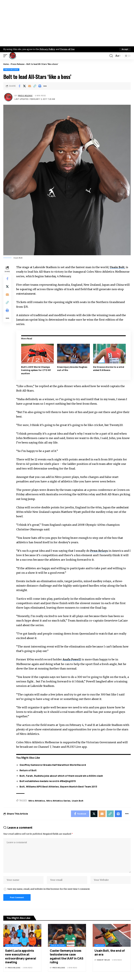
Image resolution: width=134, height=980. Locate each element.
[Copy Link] (35, 86)
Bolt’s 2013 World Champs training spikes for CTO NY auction (36, 370)
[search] (111, 56)
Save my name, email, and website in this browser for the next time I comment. (49, 889)
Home (6, 64)
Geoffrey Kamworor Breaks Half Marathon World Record (53, 765)
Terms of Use (67, 49)
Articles (100, 945)
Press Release (18, 64)
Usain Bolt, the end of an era (110, 952)
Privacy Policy (47, 49)
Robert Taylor (103, 960)
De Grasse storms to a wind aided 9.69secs (109, 369)
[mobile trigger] (6, 56)
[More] (45, 86)
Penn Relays (99, 551)
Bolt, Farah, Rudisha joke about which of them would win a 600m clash (61, 776)
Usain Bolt (117, 267)
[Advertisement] (67, 23)
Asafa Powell (72, 659)
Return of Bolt (28, 770)
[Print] (40, 86)
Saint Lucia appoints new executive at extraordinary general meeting (21, 956)
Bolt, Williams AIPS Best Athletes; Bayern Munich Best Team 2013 (58, 787)
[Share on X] (24, 86)
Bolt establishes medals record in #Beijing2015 (48, 781)
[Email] (30, 86)
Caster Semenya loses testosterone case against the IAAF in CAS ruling (67, 956)
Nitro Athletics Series (58, 801)
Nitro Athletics (37, 801)
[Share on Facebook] (19, 86)
